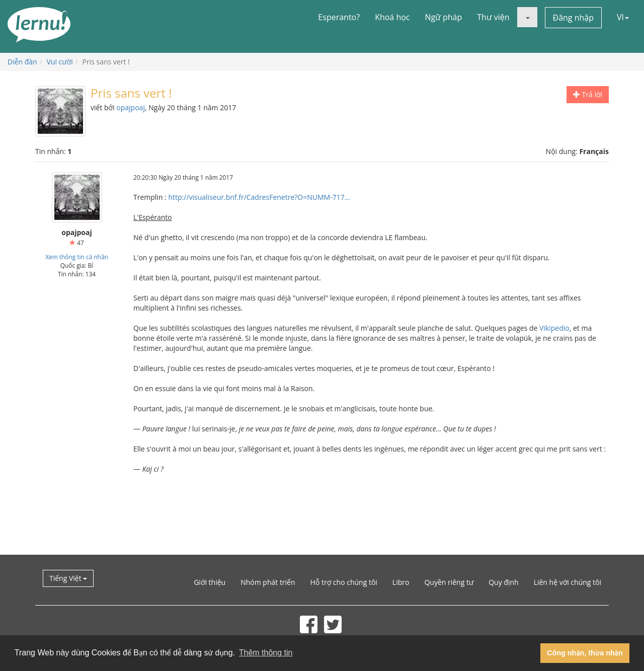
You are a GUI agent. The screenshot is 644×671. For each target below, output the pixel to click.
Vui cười (60, 62)
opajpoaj (131, 107)
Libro (401, 582)
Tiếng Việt (68, 578)
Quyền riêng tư (449, 582)
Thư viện (493, 17)
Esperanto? (339, 17)
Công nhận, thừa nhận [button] (585, 653)
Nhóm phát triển (268, 582)
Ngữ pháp (444, 17)
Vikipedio (554, 328)
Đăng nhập (573, 18)
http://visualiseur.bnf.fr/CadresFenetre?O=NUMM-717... (259, 197)
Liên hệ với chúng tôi (568, 582)
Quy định (503, 582)
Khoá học (392, 17)
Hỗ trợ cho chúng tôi (344, 582)
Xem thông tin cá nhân (77, 257)
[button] (527, 17)
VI (623, 17)
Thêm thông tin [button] (266, 653)
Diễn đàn (22, 62)
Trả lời (588, 94)
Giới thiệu (210, 582)
